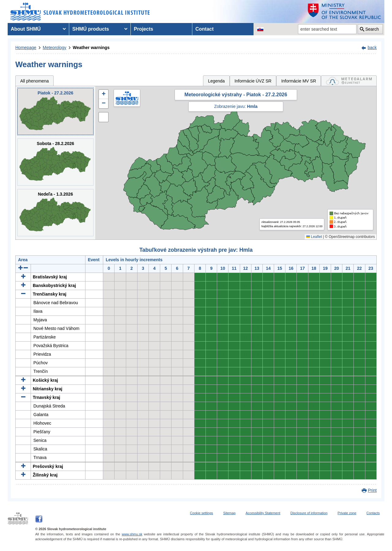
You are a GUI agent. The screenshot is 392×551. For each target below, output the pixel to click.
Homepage (26, 48)
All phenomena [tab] (34, 81)
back (372, 48)
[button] (104, 94)
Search (372, 29)
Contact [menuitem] (205, 29)
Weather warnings (91, 48)
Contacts (373, 513)
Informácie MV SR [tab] (299, 81)
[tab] (349, 81)
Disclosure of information (309, 513)
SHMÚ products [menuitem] (91, 29)
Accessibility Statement (263, 513)
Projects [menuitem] (143, 29)
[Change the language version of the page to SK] (260, 29)
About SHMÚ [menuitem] (26, 29)
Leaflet (314, 237)
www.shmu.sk (132, 534)
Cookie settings (201, 513)
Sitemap (229, 513)
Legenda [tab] (216, 81)
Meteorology (55, 48)
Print (372, 490)
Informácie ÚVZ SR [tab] (253, 81)
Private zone (347, 513)
